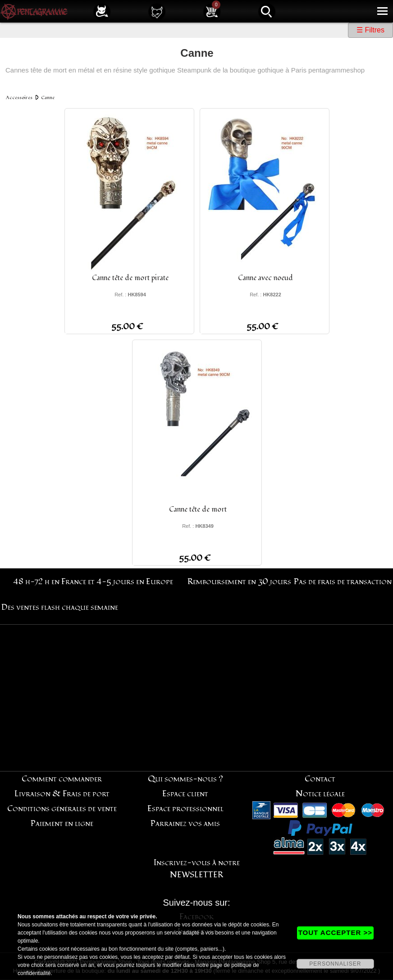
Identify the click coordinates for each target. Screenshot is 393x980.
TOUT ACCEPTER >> (335, 932)
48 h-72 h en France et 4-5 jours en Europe (93, 582)
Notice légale (320, 794)
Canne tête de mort (198, 509)
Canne (48, 98)
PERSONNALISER (335, 964)
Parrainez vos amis (185, 823)
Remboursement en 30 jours (239, 582)
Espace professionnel (185, 809)
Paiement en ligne (62, 823)
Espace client (185, 794)
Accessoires (19, 98)
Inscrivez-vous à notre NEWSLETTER (197, 869)
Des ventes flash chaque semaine (60, 607)
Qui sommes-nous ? (185, 779)
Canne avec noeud (265, 278)
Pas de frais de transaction (343, 582)
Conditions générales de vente (62, 809)
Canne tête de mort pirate (130, 278)
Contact (320, 779)
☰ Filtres (370, 30)
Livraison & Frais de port (62, 794)
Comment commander (62, 779)
